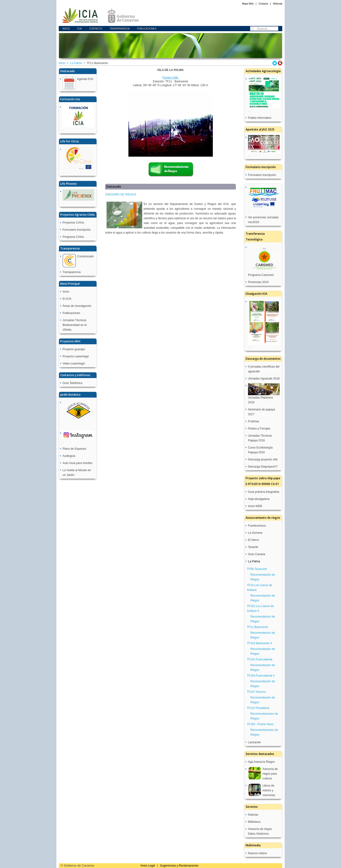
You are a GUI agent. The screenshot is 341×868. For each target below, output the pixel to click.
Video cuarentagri (74, 364)
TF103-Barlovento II (259, 643)
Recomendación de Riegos (263, 577)
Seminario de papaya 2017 (261, 412)
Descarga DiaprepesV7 (263, 467)
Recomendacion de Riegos (263, 619)
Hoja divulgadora (259, 499)
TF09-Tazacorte (257, 569)
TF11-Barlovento (257, 627)
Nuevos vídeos (257, 853)
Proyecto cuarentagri (76, 356)
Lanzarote (254, 742)
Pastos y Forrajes (259, 429)
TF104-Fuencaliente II (261, 676)
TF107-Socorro (256, 692)
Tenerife (253, 547)
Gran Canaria (257, 554)
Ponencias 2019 (258, 282)
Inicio (66, 29)
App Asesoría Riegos (261, 762)
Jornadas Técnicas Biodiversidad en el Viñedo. (75, 325)
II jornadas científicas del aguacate (264, 369)
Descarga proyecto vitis (263, 459)
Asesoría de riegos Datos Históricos (260, 831)
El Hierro (254, 540)
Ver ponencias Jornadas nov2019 (263, 220)
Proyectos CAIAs (73, 223)
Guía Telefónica (72, 383)
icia (80, 29)
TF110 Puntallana (258, 708)
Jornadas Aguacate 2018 (264, 379)
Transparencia (120, 29)
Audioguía (69, 456)
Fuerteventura (257, 526)
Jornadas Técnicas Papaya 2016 (260, 438)
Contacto (263, 4)
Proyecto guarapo (74, 349)
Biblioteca (254, 822)
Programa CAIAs (73, 237)
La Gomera (255, 533)
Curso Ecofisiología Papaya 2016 (260, 450)
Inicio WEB (255, 506)
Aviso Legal (148, 866)
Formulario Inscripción (77, 230)
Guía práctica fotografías (264, 492)
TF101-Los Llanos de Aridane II (260, 609)
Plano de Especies (74, 449)
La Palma (76, 63)
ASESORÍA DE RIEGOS (121, 195)
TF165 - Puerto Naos (260, 724)
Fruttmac (254, 421)
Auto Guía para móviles (77, 463)
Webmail (278, 4)
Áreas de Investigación (77, 306)
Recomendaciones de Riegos (264, 716)
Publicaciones (147, 29)
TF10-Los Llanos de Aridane (260, 588)
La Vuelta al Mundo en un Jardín (77, 473)
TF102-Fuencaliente (260, 659)
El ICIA (67, 299)
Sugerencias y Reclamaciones (179, 866)
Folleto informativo (260, 118)
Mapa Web (248, 4)
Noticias (253, 815)
